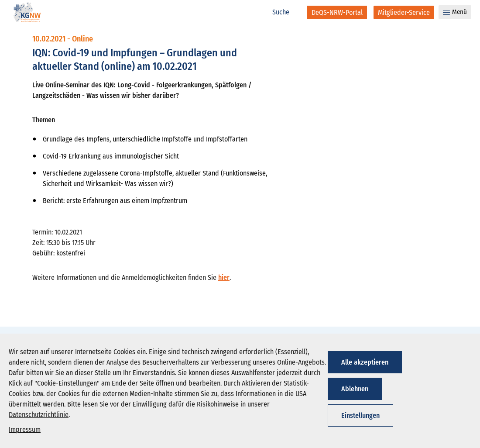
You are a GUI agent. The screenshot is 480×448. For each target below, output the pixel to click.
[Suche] (285, 12)
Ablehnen (355, 389)
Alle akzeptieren (365, 362)
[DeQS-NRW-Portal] (337, 12)
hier (224, 277)
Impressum (25, 429)
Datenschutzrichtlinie (39, 415)
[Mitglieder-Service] (404, 12)
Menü (455, 12)
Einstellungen (360, 415)
